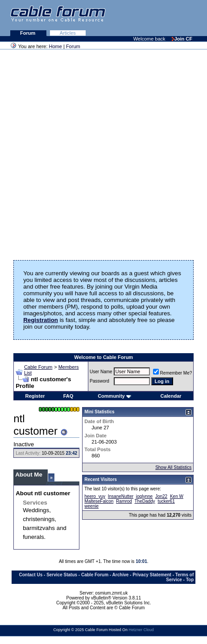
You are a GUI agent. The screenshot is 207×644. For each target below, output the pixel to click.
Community (114, 396)
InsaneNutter (121, 496)
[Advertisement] (102, 152)
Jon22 (161, 496)
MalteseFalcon (99, 501)
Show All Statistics (173, 467)
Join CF (182, 39)
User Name (101, 372)
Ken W (177, 496)
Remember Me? (173, 373)
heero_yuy (95, 496)
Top (190, 580)
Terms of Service (180, 577)
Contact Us (31, 575)
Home (56, 46)
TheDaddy (145, 501)
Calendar (171, 396)
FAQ (68, 396)
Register (35, 396)
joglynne (144, 496)
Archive (121, 575)
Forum (28, 33)
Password (99, 381)
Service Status (62, 575)
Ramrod (124, 501)
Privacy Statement (152, 575)
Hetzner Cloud (141, 630)
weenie (91, 506)
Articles (68, 33)
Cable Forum (38, 367)
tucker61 (166, 501)
